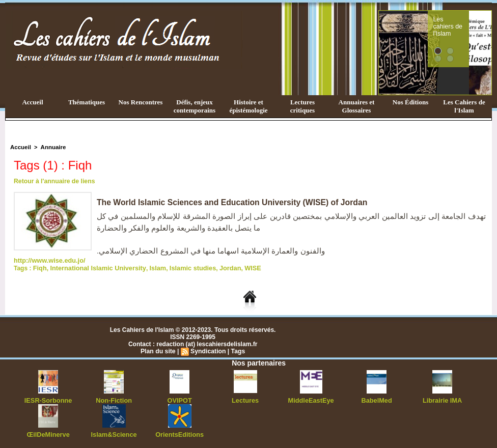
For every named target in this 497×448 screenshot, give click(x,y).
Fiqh (39, 267)
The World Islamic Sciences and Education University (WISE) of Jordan (234, 202)
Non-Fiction (114, 399)
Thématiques (87, 102)
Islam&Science (114, 433)
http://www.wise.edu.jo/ (47, 260)
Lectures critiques (302, 106)
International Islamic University (94, 267)
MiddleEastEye (311, 399)
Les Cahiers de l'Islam (464, 106)
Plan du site (159, 350)
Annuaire (51, 147)
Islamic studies (183, 267)
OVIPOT (180, 399)
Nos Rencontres (141, 102)
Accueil (32, 102)
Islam (150, 267)
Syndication (208, 350)
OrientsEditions (180, 433)
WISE (241, 267)
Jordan (219, 267)
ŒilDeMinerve (48, 433)
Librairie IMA (442, 399)
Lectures (245, 399)
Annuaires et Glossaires (357, 106)
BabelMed (377, 399)
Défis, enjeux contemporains (195, 106)
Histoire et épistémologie (248, 106)
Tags (237, 350)
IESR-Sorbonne (48, 399)
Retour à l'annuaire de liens (53, 181)
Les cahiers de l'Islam (466, 22)
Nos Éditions (410, 102)
